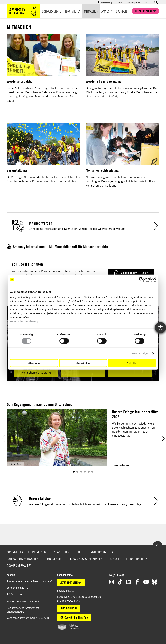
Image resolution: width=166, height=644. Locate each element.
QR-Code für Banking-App (74, 618)
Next (163, 438)
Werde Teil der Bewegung (103, 81)
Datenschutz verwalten (22, 559)
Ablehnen (34, 363)
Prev (3, 438)
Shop (146, 2)
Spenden (121, 11)
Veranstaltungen (18, 170)
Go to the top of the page (158, 545)
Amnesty (107, 11)
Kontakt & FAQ (16, 552)
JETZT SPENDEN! (69, 583)
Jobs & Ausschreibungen (86, 559)
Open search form (156, 2)
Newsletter (62, 552)
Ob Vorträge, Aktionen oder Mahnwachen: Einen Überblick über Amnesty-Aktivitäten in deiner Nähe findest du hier (44, 179)
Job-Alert (116, 559)
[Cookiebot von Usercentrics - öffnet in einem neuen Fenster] (141, 280)
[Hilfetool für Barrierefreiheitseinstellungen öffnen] (160, 328)
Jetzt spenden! (144, 11)
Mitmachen (91, 11)
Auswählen (83, 363)
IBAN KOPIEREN (68, 608)
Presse (120, 2)
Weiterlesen (121, 465)
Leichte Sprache (133, 2)
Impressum (39, 552)
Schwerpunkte (52, 11)
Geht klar (132, 363)
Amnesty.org (54, 559)
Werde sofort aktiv (19, 81)
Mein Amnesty (106, 2)
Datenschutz (139, 559)
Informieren (73, 11)
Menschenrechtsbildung (102, 170)
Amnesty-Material (102, 552)
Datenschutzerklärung (24, 321)
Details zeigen (141, 353)
